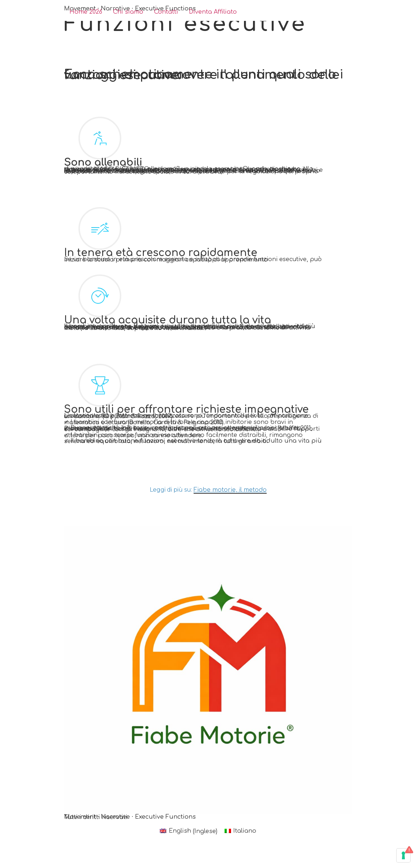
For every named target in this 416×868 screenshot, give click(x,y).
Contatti (166, 12)
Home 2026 (86, 12)
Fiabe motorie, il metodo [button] (230, 490)
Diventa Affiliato (213, 12)
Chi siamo (128, 12)
